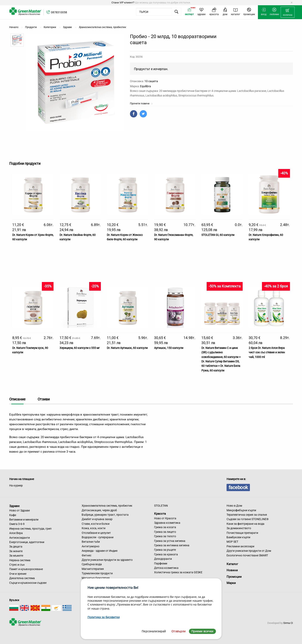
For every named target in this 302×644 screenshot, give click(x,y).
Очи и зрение (18, 574)
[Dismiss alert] (292, 3)
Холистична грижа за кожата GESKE (178, 572)
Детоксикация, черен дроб (99, 510)
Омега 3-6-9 (17, 524)
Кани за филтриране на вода (245, 524)
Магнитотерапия (93, 569)
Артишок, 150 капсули (169, 348)
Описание (17, 399)
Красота (160, 514)
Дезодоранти (163, 559)
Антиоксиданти (20, 538)
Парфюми (161, 563)
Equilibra (145, 86)
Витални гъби (91, 542)
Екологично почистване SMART (247, 555)
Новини (232, 570)
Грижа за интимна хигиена (172, 545)
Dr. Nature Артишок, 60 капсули (127, 348)
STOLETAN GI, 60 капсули (218, 235)
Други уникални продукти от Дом (249, 551)
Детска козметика (166, 568)
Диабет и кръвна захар (97, 519)
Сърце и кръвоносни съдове (28, 583)
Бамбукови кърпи (238, 537)
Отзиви (44, 399)
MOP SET (232, 542)
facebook (238, 487)
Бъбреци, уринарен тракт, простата (105, 515)
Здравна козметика (167, 523)
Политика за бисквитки (104, 617)
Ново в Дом (234, 506)
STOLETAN (161, 506)
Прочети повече (141, 103)
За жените (16, 551)
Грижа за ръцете (165, 550)
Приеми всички (202, 631)
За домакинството (239, 528)
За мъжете (16, 556)
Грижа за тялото (165, 536)
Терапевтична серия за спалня (247, 515)
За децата (16, 547)
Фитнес (87, 555)
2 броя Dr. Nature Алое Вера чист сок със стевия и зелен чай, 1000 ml (267, 352)
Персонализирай (154, 631)
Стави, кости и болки (96, 524)
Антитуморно (91, 546)
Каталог (232, 564)
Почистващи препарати (242, 533)
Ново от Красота (165, 518)
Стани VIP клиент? (123, 3)
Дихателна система (22, 578)
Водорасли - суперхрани (98, 537)
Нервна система (20, 560)
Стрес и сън (17, 565)
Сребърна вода (92, 564)
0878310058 (59, 12)
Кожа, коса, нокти (94, 528)
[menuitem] (288, 12)
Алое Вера (16, 533)
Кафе (13, 515)
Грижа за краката (166, 554)
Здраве (14, 506)
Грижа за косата (165, 527)
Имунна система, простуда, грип (30, 529)
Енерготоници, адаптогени (27, 542)
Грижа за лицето (165, 532)
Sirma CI (288, 623)
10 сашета (151, 81)
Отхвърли (178, 631)
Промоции (234, 577)
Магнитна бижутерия (96, 578)
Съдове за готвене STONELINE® (248, 519)
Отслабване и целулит (96, 533)
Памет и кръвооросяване (26, 569)
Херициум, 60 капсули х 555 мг (80, 348)
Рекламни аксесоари (240, 546)
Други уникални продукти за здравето (107, 560)
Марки (231, 583)
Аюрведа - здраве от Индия (100, 551)
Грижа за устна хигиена (170, 541)
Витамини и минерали (24, 520)
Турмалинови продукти (97, 573)
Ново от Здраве (20, 510)
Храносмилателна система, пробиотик (107, 506)
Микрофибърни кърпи (241, 510)
